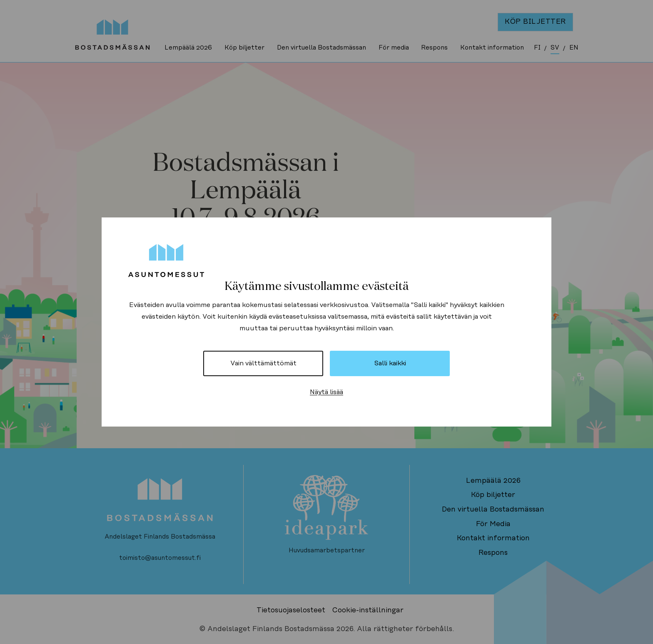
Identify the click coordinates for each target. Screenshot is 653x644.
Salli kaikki (390, 363)
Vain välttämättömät (263, 363)
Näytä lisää (326, 392)
